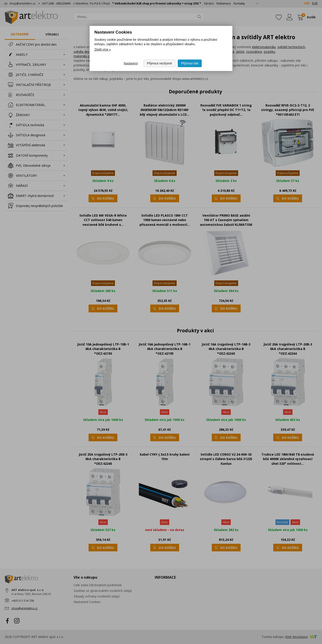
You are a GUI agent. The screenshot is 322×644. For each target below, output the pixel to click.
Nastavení (131, 63)
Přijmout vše (190, 63)
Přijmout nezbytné (159, 63)
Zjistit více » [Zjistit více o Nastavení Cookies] (103, 49)
